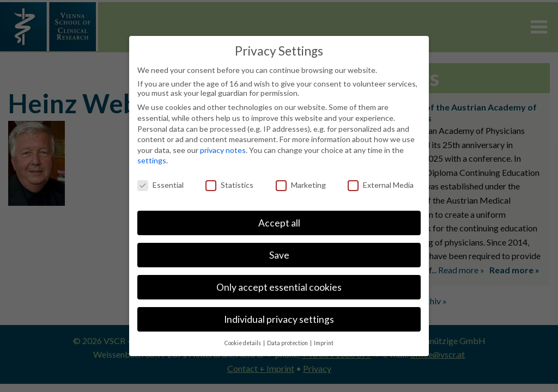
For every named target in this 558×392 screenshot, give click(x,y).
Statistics (229, 185)
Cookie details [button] (243, 343)
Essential (160, 185)
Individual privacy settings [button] (279, 319)
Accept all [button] (279, 223)
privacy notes (223, 150)
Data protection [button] (288, 343)
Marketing (301, 185)
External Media (381, 185)
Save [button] (279, 255)
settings (152, 160)
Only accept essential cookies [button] (279, 287)
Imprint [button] (324, 343)
